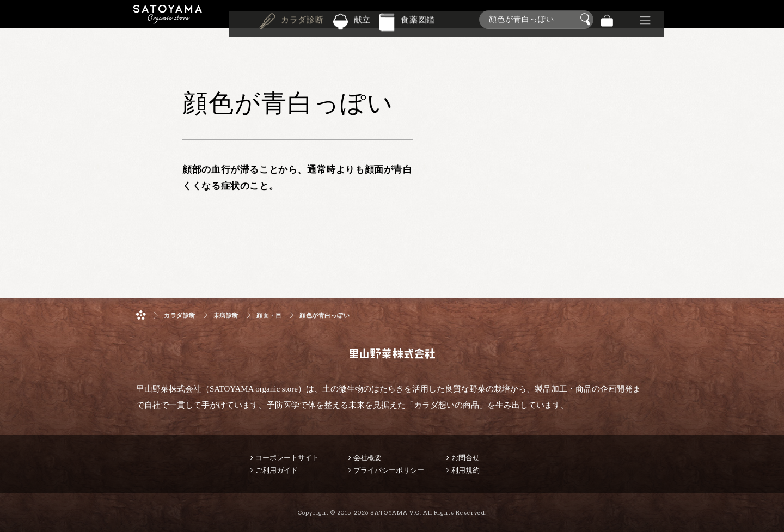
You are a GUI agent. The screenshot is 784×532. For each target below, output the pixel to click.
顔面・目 (269, 316)
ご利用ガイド (277, 470)
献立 (363, 19)
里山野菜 (168, 19)
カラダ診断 (302, 19)
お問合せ (465, 458)
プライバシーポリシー (389, 470)
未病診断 (226, 316)
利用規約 (465, 470)
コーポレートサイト (287, 458)
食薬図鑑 (418, 19)
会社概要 (367, 458)
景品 (626, 19)
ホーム (141, 315)
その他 (645, 19)
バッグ (607, 19)
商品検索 (773, 17)
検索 (587, 20)
